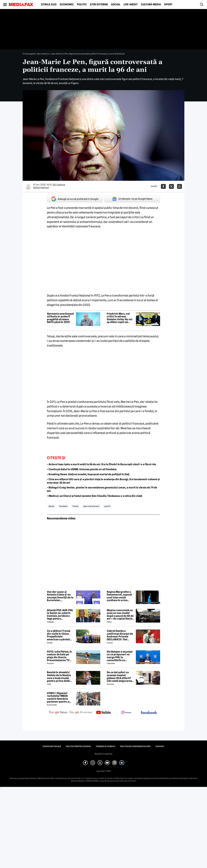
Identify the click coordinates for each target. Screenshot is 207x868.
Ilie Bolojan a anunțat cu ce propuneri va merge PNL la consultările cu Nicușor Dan (120, 656)
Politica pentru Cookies (78, 746)
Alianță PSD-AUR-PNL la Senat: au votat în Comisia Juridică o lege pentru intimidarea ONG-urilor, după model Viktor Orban (60, 615)
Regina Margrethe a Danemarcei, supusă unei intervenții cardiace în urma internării (119, 596)
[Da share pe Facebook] (163, 186)
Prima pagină (29, 54)
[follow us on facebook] (149, 713)
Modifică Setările (103, 754)
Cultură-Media (151, 5)
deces (51, 506)
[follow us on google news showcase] (81, 713)
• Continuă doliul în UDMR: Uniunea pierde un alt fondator (82, 469)
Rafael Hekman (41, 188)
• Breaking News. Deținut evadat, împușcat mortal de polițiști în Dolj (88, 474)
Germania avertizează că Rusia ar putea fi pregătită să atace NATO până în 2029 (60, 318)
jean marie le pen (91, 506)
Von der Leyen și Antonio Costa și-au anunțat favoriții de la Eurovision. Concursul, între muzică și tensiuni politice (60, 596)
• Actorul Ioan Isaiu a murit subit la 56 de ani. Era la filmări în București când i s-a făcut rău (101, 464)
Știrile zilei (49, 5)
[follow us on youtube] (103, 713)
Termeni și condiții (106, 746)
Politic (82, 5)
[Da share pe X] (171, 186)
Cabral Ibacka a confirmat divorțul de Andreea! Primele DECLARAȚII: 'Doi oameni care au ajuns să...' (120, 635)
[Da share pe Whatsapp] (180, 186)
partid (107, 506)
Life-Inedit (131, 5)
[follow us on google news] (58, 713)
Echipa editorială (52, 746)
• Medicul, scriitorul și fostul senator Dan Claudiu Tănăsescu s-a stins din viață (95, 496)
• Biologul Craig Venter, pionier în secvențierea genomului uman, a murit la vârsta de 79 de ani (102, 489)
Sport (168, 5)
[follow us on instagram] (126, 713)
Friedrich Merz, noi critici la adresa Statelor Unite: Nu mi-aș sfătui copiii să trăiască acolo (120, 318)
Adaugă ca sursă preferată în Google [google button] (75, 199)
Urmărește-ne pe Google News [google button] (132, 199)
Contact (160, 746)
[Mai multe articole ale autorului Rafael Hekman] (28, 186)
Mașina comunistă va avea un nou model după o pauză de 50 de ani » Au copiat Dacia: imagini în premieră (120, 615)
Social (116, 5)
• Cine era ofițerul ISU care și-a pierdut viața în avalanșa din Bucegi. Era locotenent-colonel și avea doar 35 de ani (103, 481)
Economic (67, 5)
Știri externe (99, 5)
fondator (63, 506)
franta (75, 506)
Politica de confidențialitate (135, 746)
